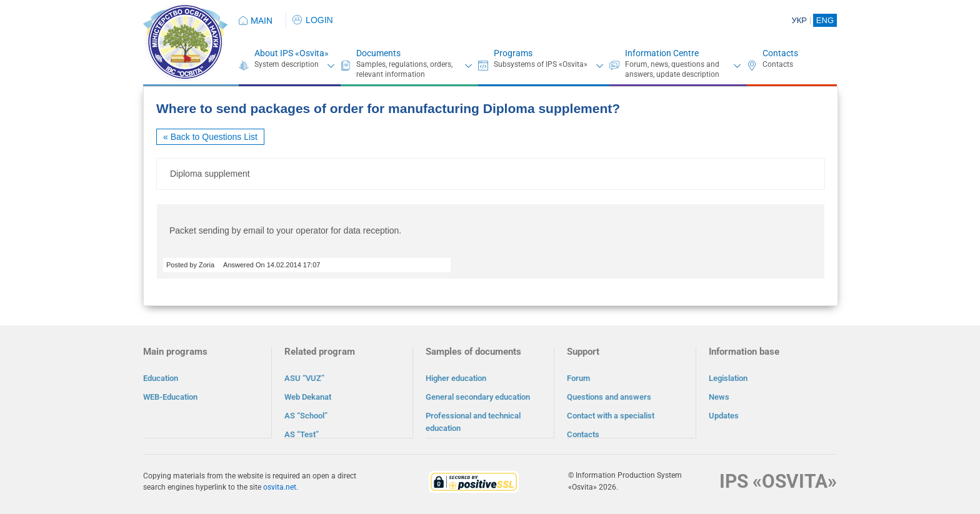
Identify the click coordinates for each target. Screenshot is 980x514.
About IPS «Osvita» (292, 53)
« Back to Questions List (210, 137)
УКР (799, 20)
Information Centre (662, 53)
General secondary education (478, 397)
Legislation (728, 378)
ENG (825, 20)
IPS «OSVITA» (778, 481)
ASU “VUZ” (304, 378)
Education (161, 378)
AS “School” (306, 416)
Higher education (456, 378)
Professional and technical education (473, 422)
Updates (724, 416)
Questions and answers (609, 397)
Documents (378, 53)
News (719, 397)
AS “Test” (302, 434)
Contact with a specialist (611, 416)
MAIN (262, 21)
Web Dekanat (308, 397)
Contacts (780, 53)
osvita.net (280, 487)
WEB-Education (170, 397)
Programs (513, 53)
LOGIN (313, 20)
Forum (578, 378)
